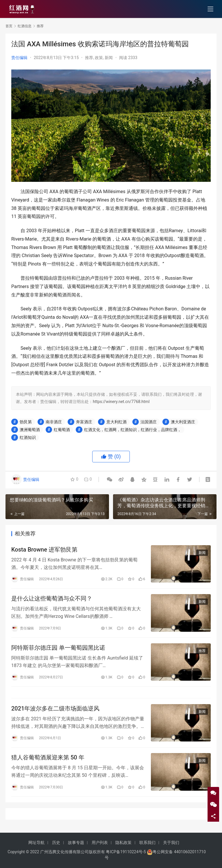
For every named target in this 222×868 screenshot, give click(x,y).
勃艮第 (26, 422)
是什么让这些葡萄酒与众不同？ (52, 599)
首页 (9, 26)
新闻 (109, 58)
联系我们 (147, 843)
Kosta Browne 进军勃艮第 (44, 550)
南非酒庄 (54, 422)
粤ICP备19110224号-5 (126, 852)
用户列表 (100, 843)
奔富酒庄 (84, 422)
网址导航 (36, 843)
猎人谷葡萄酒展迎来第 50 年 (48, 759)
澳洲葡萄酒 (30, 430)
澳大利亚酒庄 (183, 422)
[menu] (210, 9)
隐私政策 (123, 843)
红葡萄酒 (62, 430)
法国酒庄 (149, 422)
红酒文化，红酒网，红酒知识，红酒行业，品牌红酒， (133, 430)
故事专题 (76, 843)
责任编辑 (19, 58)
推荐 (89, 58)
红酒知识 (28, 437)
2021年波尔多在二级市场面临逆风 (55, 709)
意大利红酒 (116, 422)
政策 (99, 58)
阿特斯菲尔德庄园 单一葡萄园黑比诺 (58, 648)
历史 (56, 843)
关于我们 (171, 843)
